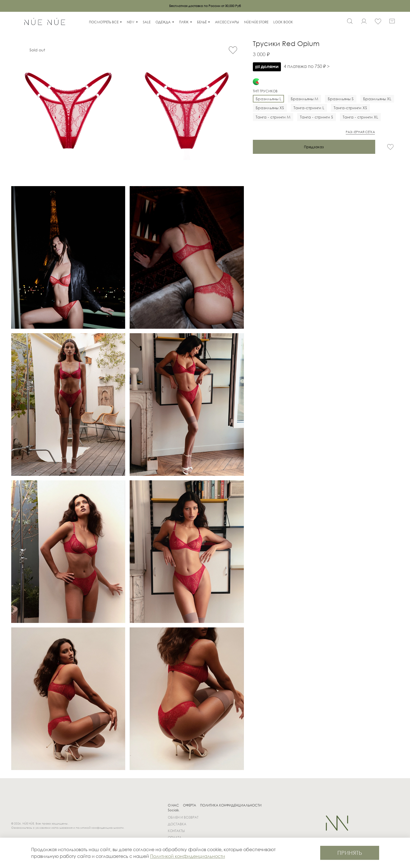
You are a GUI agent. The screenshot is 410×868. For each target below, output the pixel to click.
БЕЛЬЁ (202, 22)
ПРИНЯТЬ (350, 853)
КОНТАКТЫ (176, 831)
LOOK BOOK (283, 22)
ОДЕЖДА (163, 22)
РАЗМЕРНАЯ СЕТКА (360, 132)
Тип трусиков (265, 91)
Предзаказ (314, 147)
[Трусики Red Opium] (68, 111)
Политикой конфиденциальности (188, 856)
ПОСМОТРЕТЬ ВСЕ (104, 22)
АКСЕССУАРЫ (227, 22)
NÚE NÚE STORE (256, 22)
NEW (131, 22)
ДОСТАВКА (177, 824)
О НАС (173, 805)
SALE (147, 22)
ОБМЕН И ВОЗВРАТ (183, 817)
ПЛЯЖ (184, 22)
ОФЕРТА (190, 805)
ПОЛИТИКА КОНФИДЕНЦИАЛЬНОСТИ (231, 805)
